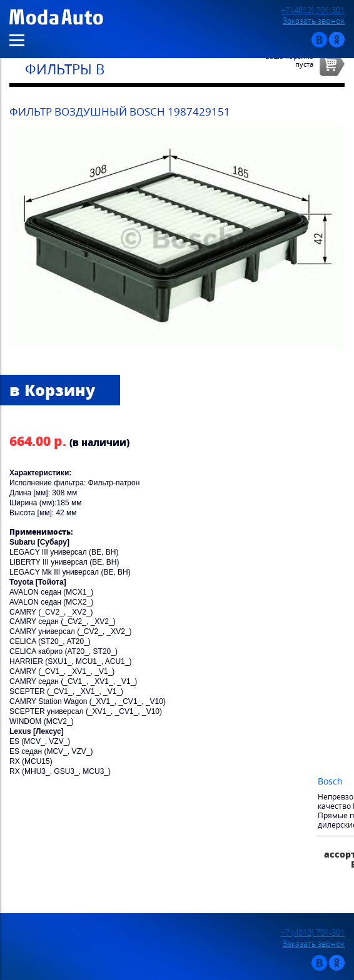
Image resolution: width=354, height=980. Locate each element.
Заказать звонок (314, 21)
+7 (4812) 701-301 (313, 10)
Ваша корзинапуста (289, 60)
